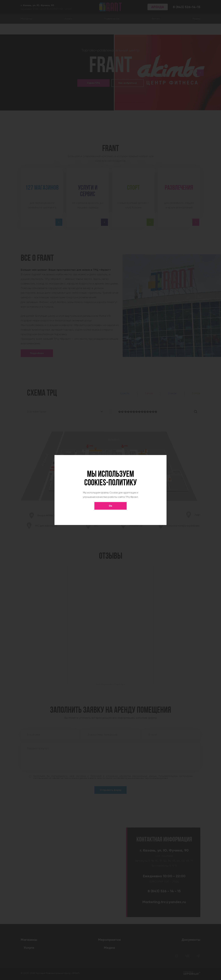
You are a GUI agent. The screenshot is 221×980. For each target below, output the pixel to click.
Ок (110, 506)
